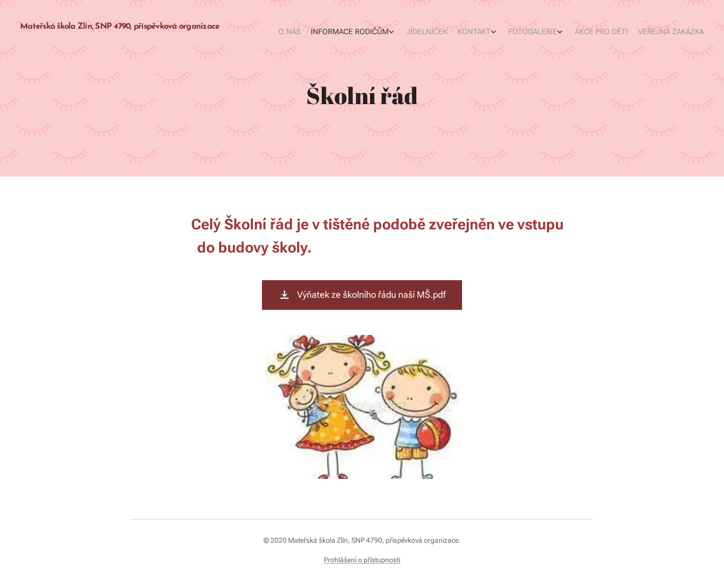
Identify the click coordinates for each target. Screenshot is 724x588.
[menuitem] (622, 33)
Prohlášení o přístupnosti (362, 560)
